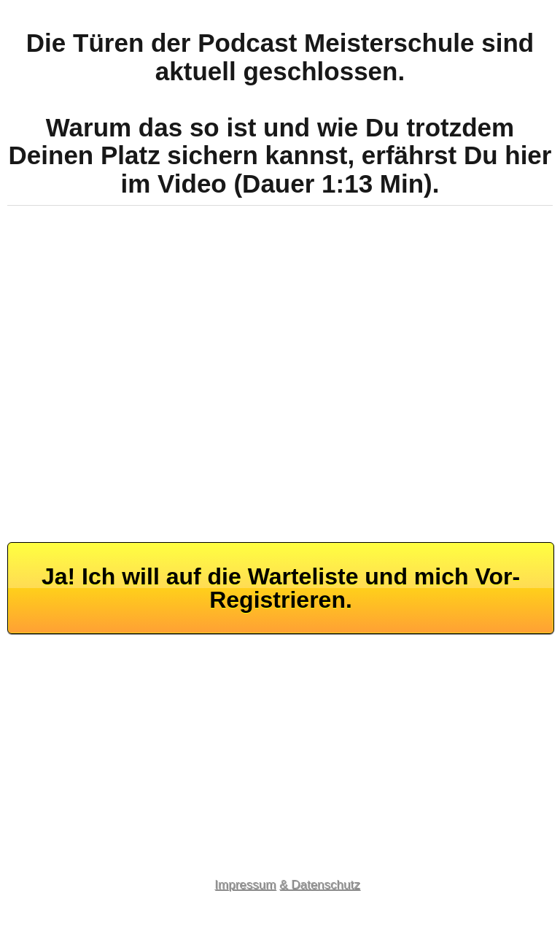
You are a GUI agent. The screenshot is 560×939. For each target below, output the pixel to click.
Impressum (245, 885)
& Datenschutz (320, 885)
